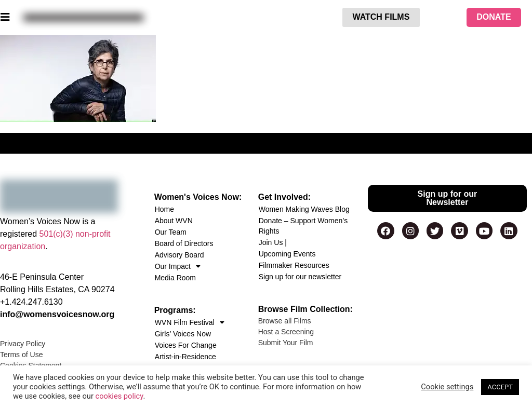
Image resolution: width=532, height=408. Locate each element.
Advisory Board (179, 255)
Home (164, 209)
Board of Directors (184, 243)
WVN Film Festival (190, 322)
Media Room (175, 278)
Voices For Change (186, 345)
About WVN (174, 221)
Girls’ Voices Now (183, 334)
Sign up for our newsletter (300, 277)
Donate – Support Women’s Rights (303, 226)
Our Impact (178, 266)
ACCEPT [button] (500, 387)
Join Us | (273, 242)
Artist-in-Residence (185, 357)
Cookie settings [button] (447, 387)
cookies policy (119, 396)
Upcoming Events (287, 254)
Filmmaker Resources (294, 265)
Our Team (171, 232)
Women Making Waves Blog (304, 209)
